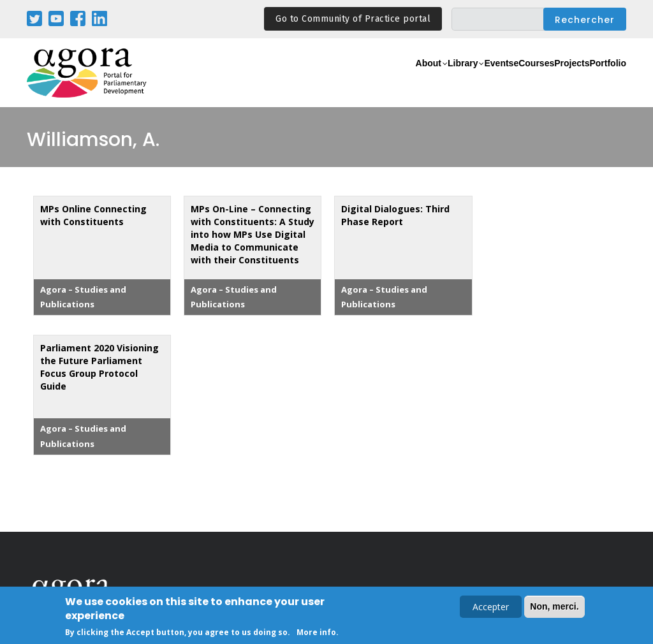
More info (316, 633)
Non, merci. (554, 608)
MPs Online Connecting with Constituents (93, 215)
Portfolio (600, 80)
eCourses (492, 80)
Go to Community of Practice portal (353, 19)
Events (441, 80)
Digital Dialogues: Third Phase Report (395, 215)
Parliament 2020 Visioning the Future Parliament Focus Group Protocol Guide (99, 367)
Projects (547, 80)
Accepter (491, 608)
